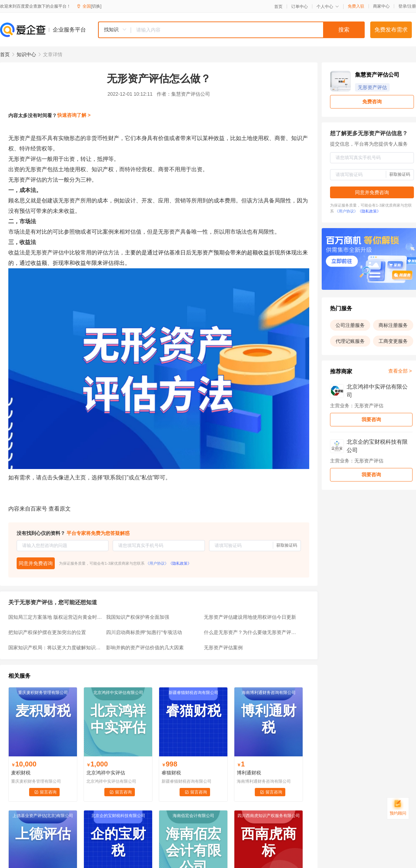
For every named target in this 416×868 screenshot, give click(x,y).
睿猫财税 (171, 773)
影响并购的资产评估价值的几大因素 (145, 648)
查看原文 (60, 509)
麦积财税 (21, 773)
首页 (278, 7)
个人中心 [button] (328, 7)
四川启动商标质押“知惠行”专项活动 (144, 632)
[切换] (96, 6)
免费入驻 (356, 6)
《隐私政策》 (180, 563)
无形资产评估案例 (223, 648)
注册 (412, 6)
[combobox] (231, 30)
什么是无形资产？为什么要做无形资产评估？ (251, 632)
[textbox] (248, 30)
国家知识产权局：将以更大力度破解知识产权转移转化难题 (55, 648)
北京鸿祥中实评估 (106, 773)
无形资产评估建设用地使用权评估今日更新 (250, 617)
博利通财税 (249, 773)
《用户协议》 (157, 563)
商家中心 (381, 6)
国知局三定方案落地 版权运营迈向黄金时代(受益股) (55, 617)
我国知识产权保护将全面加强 (138, 617)
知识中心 (26, 54)
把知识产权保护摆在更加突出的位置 (47, 632)
